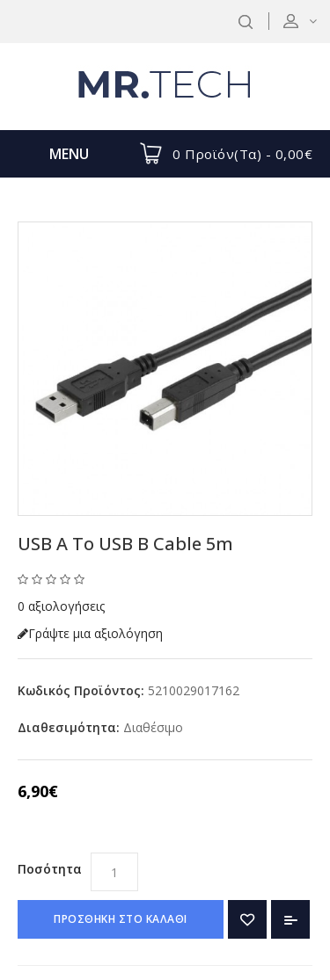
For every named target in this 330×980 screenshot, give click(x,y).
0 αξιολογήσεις (61, 606)
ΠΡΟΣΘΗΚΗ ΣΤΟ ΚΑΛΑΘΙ (121, 919)
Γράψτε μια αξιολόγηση (90, 633)
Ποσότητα (50, 869)
